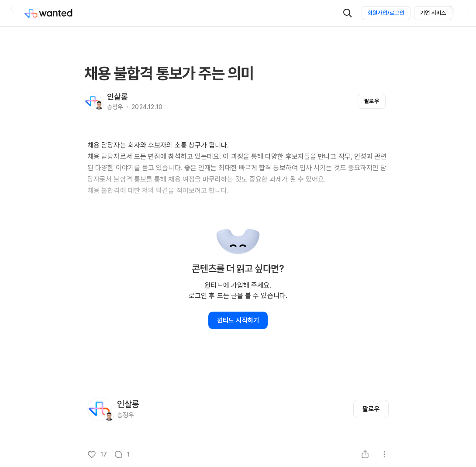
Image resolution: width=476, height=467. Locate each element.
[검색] (348, 13)
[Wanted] (57, 13)
